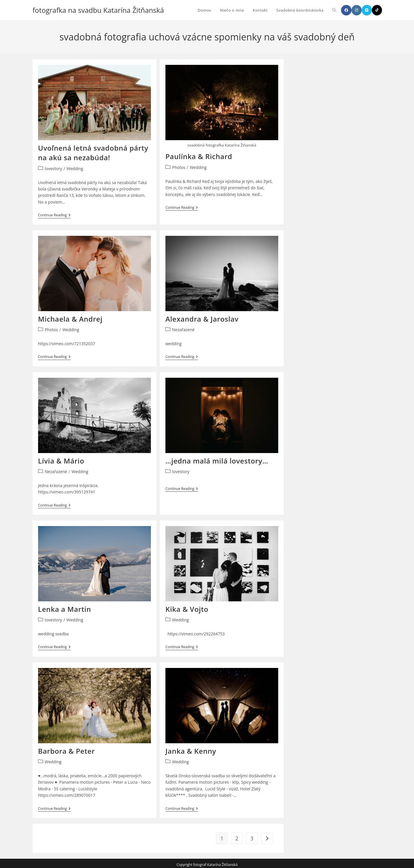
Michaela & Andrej (70, 318)
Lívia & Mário (61, 460)
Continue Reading (54, 216)
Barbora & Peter (66, 749)
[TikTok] (377, 10)
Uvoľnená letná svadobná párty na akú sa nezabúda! (93, 153)
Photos (179, 167)
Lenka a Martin (65, 607)
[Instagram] (357, 10)
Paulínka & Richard (199, 156)
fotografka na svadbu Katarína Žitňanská (98, 10)
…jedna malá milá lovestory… (217, 460)
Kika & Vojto (187, 607)
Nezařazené (183, 329)
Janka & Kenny (191, 749)
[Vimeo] (367, 10)
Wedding (75, 169)
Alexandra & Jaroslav (202, 318)
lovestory (53, 169)
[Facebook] (346, 10)
